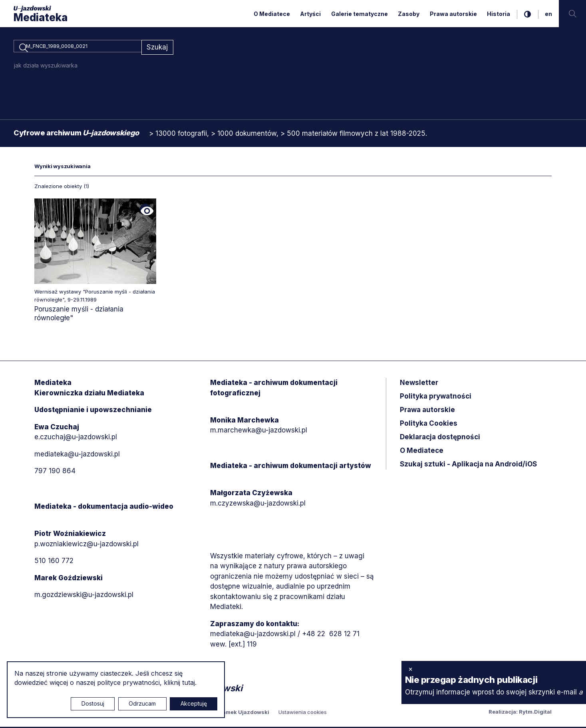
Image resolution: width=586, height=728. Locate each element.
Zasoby (409, 14)
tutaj (189, 682)
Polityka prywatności (436, 398)
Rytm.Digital (535, 713)
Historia (499, 14)
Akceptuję (194, 703)
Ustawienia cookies (303, 713)
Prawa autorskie (453, 14)
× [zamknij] (410, 669)
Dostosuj (93, 703)
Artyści (310, 14)
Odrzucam (142, 703)
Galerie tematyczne (360, 14)
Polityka (429, 425)
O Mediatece (272, 14)
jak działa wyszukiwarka (46, 66)
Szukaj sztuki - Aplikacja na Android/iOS (468, 466)
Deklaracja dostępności (440, 438)
